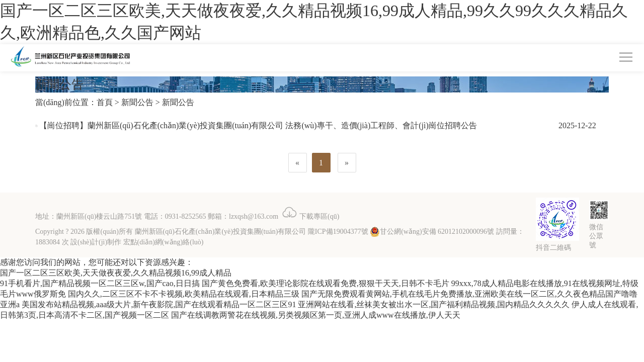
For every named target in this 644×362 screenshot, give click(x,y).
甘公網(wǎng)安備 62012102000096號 (432, 232)
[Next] (347, 163)
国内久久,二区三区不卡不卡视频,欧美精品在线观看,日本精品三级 (184, 294)
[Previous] (298, 163)
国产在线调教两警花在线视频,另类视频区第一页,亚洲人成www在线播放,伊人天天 (316, 315)
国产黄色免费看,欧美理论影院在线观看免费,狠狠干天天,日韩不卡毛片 (326, 283)
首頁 (105, 102)
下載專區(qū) (310, 216)
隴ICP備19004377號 (338, 232)
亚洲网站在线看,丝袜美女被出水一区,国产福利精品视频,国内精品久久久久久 (434, 304)
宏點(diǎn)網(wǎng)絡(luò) (164, 242)
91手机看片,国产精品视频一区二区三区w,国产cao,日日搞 (100, 283)
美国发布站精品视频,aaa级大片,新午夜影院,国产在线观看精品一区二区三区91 (159, 304)
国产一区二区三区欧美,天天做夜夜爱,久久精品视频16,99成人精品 (116, 273)
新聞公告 (137, 102)
